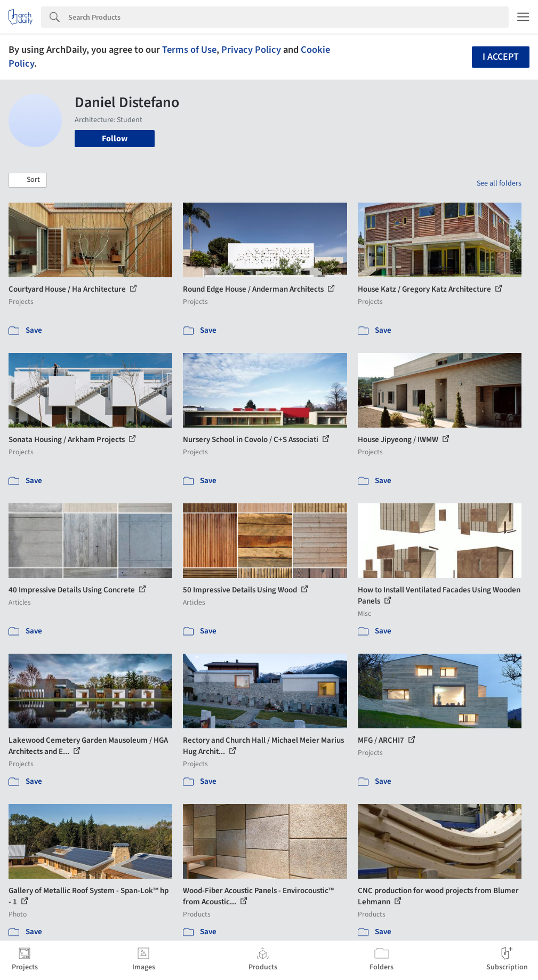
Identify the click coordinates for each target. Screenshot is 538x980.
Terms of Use (189, 50)
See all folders (499, 183)
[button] (28, 180)
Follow (115, 139)
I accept (501, 57)
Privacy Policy (251, 50)
